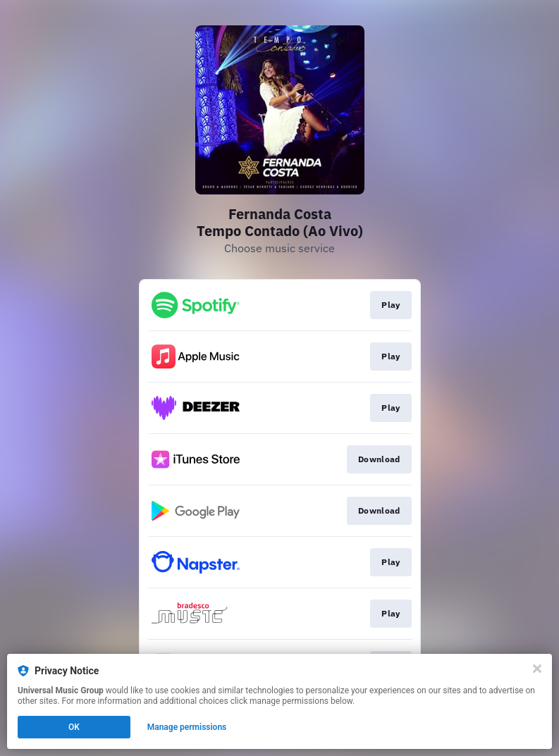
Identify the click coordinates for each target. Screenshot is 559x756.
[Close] (537, 669)
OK (74, 727)
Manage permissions (187, 727)
